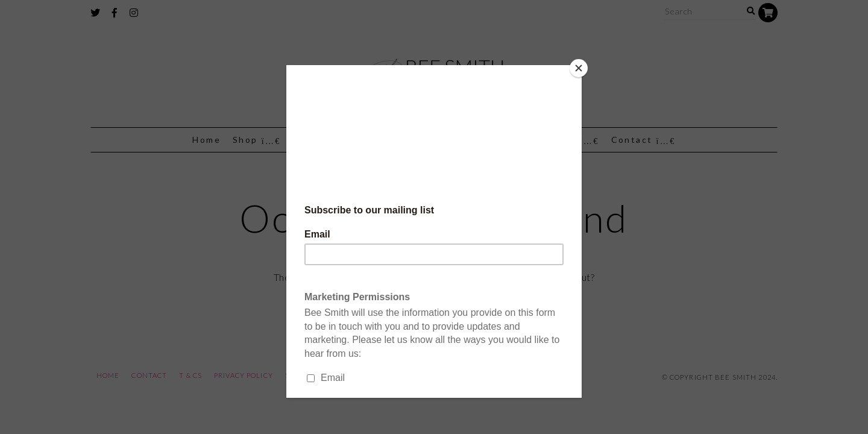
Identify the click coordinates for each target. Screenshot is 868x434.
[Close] (579, 68)
